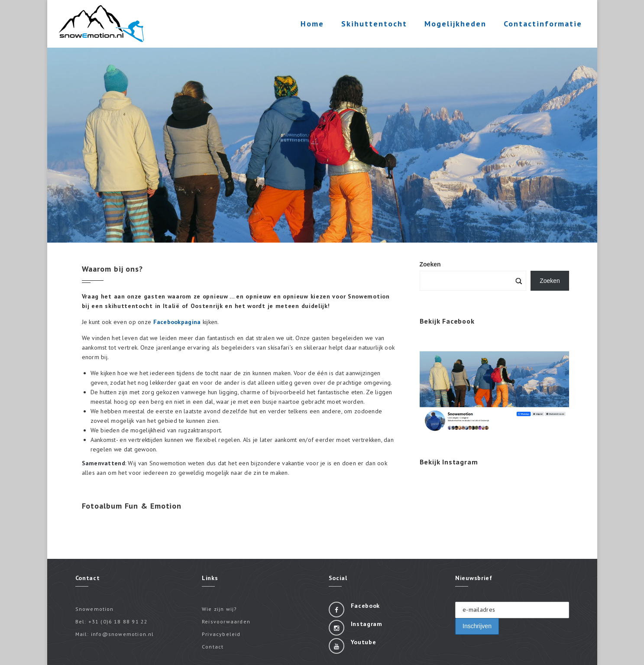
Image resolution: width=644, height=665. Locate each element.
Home (310, 24)
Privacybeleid (221, 634)
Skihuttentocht (372, 25)
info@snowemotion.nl (123, 634)
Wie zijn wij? (220, 609)
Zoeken (550, 281)
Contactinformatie (541, 25)
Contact (213, 647)
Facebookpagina (177, 322)
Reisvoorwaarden (226, 621)
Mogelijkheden (453, 25)
